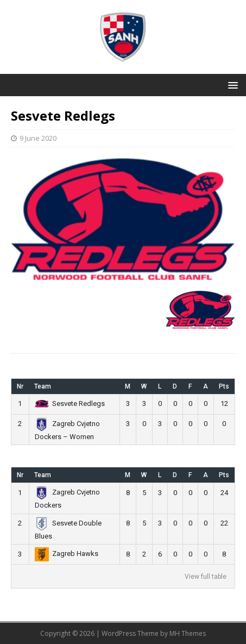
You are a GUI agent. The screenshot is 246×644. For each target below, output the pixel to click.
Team (43, 386)
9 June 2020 (38, 138)
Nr (20, 386)
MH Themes (188, 633)
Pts (224, 386)
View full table (206, 577)
